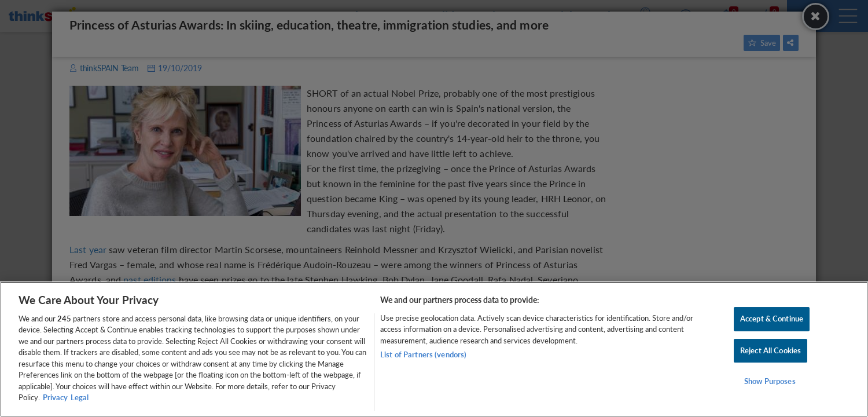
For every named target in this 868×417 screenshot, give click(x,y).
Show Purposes (770, 381)
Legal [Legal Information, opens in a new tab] (80, 397)
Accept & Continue (772, 319)
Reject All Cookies (770, 350)
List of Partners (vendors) (423, 354)
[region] (434, 349)
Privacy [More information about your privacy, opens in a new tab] (55, 397)
